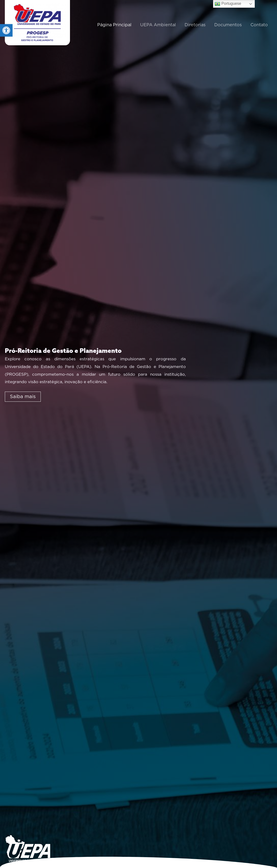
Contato (259, 25)
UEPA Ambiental (158, 25)
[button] (6, 30)
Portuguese (228, 4)
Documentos (228, 25)
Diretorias (195, 25)
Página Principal (114, 25)
